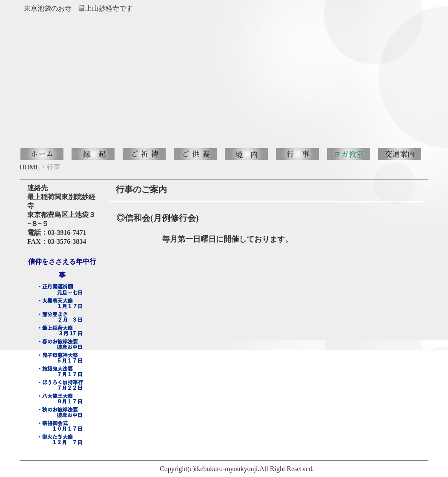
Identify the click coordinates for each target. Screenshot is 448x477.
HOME (30, 167)
